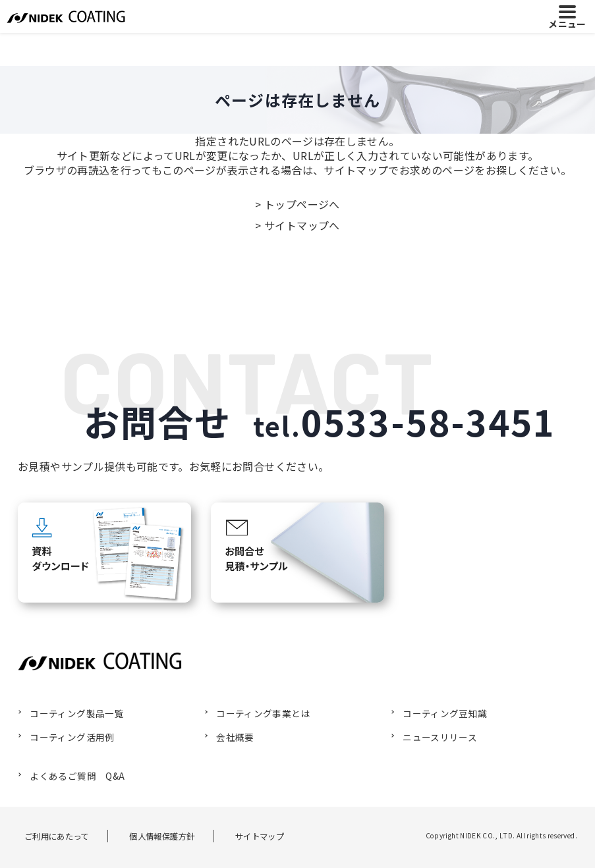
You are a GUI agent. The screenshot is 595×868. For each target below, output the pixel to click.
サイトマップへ (302, 225)
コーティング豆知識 (439, 714)
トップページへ (302, 204)
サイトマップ (270, 835)
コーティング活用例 (66, 736)
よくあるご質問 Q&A (71, 775)
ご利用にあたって (53, 835)
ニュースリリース (434, 736)
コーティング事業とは (257, 714)
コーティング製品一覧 (70, 714)
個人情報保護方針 (166, 835)
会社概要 (230, 736)
